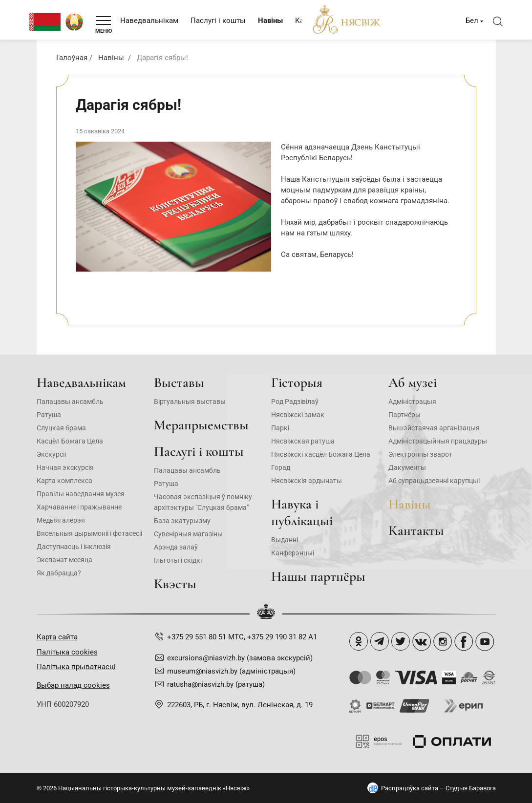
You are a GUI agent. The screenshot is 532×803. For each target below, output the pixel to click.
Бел (472, 21)
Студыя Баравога (471, 788)
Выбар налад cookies (73, 685)
